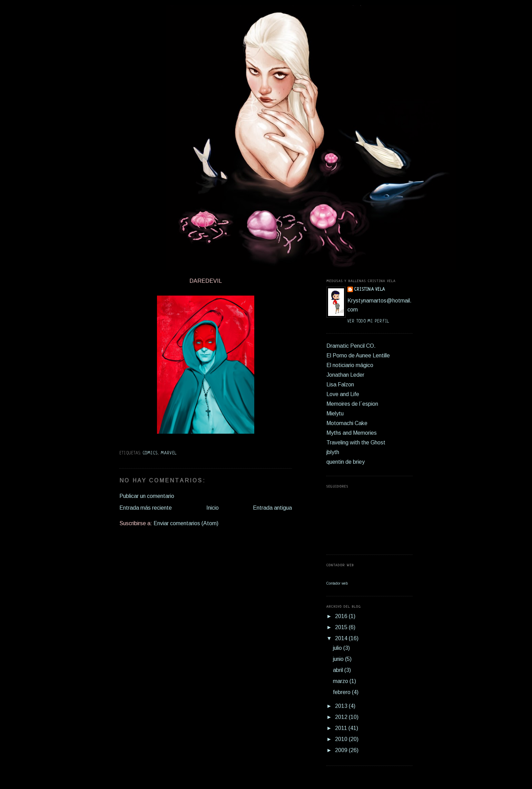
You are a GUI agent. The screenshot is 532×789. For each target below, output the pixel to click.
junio (339, 659)
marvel (169, 453)
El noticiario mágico (350, 365)
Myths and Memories (352, 433)
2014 (342, 638)
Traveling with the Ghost (356, 442)
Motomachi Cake (347, 423)
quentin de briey (346, 462)
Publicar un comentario (147, 496)
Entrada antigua (272, 508)
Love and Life (343, 394)
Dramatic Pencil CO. (351, 346)
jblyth (333, 452)
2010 (342, 739)
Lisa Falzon (340, 384)
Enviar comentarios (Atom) (186, 523)
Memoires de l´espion (352, 404)
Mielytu (335, 413)
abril (339, 670)
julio (338, 648)
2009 (342, 750)
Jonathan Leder (345, 375)
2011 (342, 728)
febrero (342, 692)
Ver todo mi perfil (368, 321)
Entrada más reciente (146, 508)
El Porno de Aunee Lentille (358, 355)
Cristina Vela (370, 290)
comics (150, 453)
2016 (342, 616)
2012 (342, 717)
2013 (342, 706)
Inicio (213, 508)
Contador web (337, 583)
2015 (342, 627)
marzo (341, 681)
